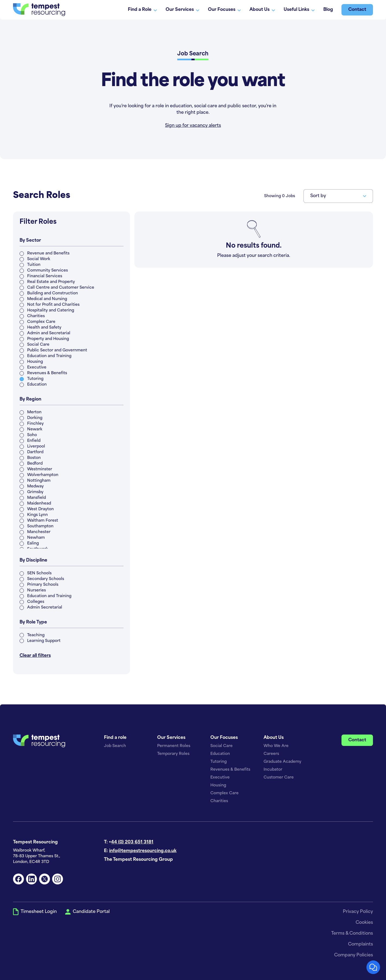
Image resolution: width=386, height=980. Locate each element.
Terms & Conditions (352, 934)
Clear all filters (35, 656)
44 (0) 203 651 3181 (132, 842)
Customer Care (279, 778)
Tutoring (219, 762)
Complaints (360, 944)
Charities (219, 801)
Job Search (115, 746)
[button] (338, 196)
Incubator (273, 770)
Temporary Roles (173, 754)
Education (220, 754)
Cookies (364, 923)
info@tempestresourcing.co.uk (143, 851)
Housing (218, 785)
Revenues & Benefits (230, 770)
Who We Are (276, 746)
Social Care (222, 746)
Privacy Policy (358, 912)
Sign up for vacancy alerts (193, 126)
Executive (220, 778)
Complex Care (224, 793)
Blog (328, 10)
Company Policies (354, 955)
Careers (271, 754)
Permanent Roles (174, 746)
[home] (39, 10)
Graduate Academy (282, 762)
